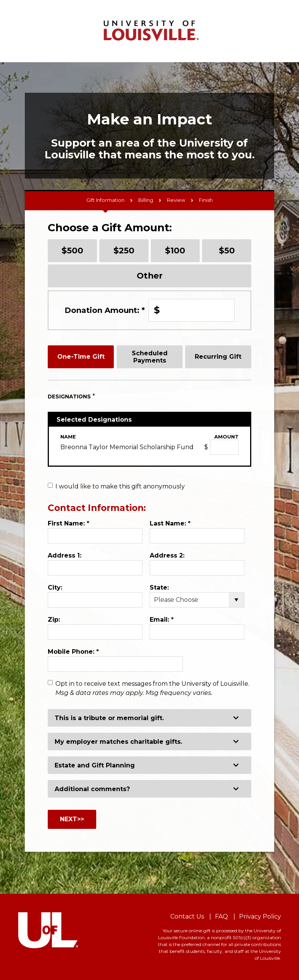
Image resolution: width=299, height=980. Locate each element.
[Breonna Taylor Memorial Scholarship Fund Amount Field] (224, 447)
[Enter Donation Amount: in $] (192, 310)
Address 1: (65, 555)
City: (55, 588)
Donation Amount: (105, 310)
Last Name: (170, 523)
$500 (72, 250)
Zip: (54, 620)
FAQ (221, 916)
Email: (162, 620)
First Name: (69, 523)
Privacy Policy (260, 916)
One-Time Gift (81, 357)
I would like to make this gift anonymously (120, 486)
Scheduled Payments (150, 357)
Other (150, 276)
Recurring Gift (218, 357)
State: (159, 588)
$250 (124, 250)
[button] (149, 718)
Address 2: (167, 555)
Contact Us (187, 916)
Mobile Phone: (73, 652)
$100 (175, 250)
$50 (227, 250)
